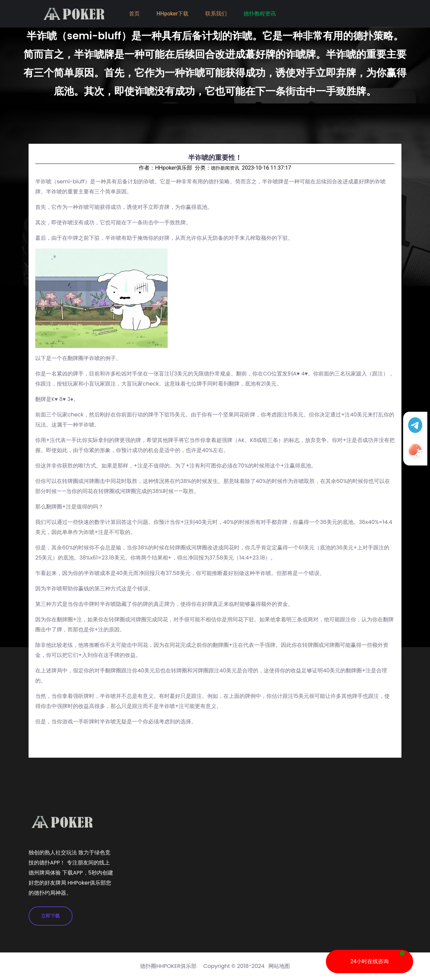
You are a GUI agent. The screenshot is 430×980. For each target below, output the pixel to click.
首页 (134, 14)
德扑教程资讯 (260, 14)
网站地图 (279, 966)
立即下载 (51, 916)
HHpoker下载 (173, 14)
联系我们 (216, 14)
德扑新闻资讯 (225, 168)
